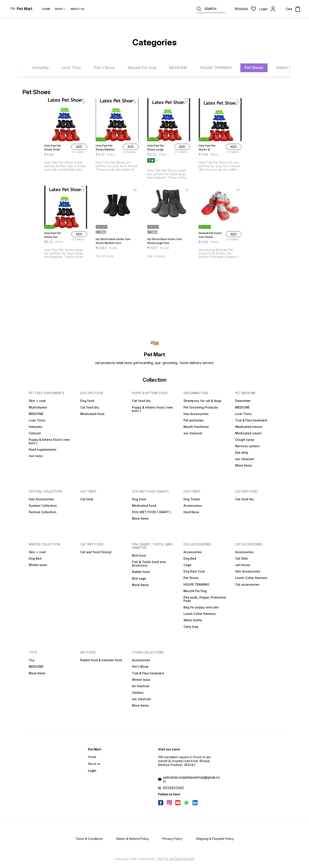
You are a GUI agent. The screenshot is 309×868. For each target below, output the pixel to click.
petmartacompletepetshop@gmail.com (192, 779)
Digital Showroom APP (176, 859)
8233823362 (173, 788)
